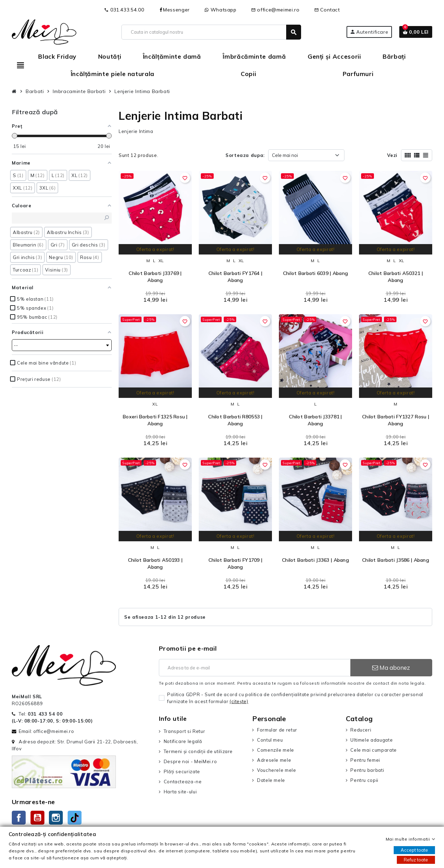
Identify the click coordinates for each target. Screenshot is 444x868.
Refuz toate (416, 860)
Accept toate (414, 850)
